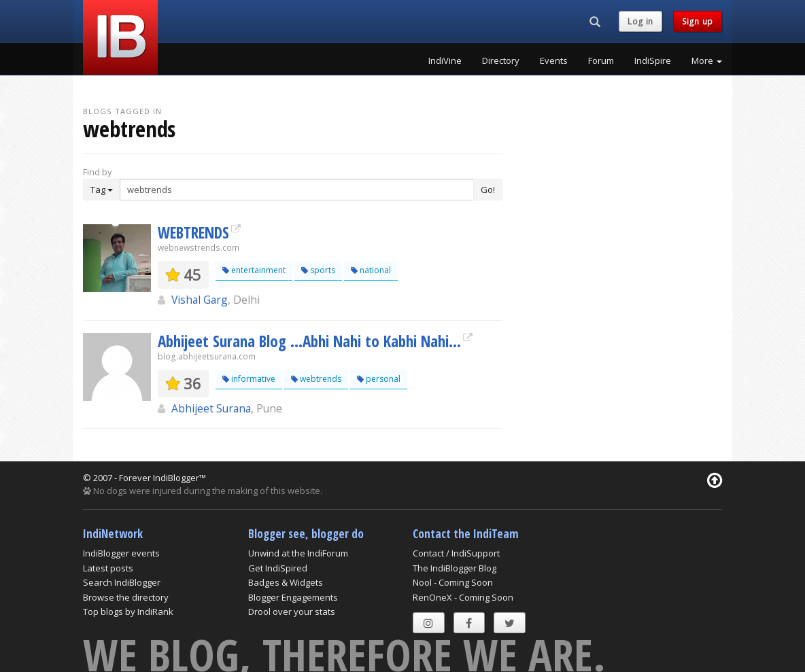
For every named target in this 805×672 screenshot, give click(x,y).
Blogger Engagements (293, 597)
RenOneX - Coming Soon (463, 597)
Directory (501, 60)
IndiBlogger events (121, 553)
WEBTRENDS (193, 232)
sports (318, 270)
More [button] (707, 60)
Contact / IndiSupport (456, 553)
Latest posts (108, 568)
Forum (601, 60)
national (371, 270)
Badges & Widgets (286, 582)
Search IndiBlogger (122, 582)
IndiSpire (653, 60)
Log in (640, 21)
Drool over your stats (292, 612)
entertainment (254, 270)
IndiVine (445, 60)
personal (379, 379)
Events (554, 60)
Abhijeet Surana (211, 408)
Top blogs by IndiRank (128, 612)
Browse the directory (126, 597)
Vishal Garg (200, 300)
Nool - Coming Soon (453, 582)
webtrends (316, 379)
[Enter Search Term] (297, 190)
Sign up (698, 21)
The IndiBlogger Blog (455, 568)
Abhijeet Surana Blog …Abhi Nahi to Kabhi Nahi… (309, 341)
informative (249, 379)
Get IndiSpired (278, 568)
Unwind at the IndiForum (298, 553)
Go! (488, 190)
